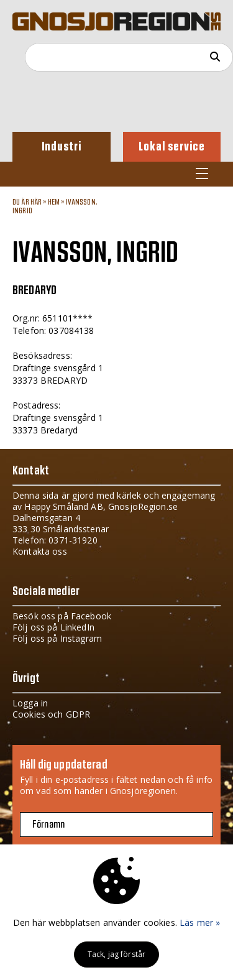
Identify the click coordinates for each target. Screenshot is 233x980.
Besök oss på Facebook (62, 616)
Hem (54, 202)
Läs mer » (200, 922)
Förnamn (48, 825)
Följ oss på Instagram (57, 638)
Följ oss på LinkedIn (53, 627)
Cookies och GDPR (51, 714)
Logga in (30, 703)
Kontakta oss (40, 551)
